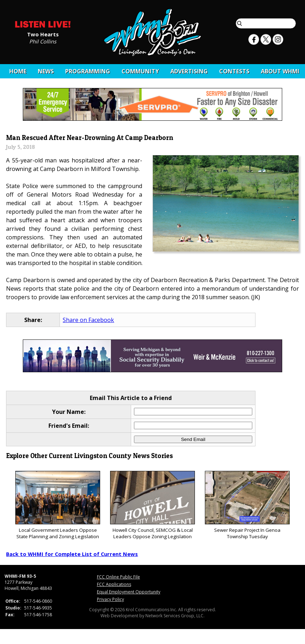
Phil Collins (43, 41)
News (46, 71)
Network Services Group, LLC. (175, 616)
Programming (88, 71)
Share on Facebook (88, 320)
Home (18, 71)
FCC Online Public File (118, 577)
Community (140, 71)
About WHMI (280, 71)
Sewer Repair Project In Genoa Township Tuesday (247, 505)
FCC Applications (114, 584)
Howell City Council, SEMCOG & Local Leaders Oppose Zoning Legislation (152, 505)
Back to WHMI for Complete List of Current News (72, 554)
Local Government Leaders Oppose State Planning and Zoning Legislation (58, 505)
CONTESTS (234, 71)
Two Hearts (43, 34)
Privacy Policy (110, 599)
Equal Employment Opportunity (129, 592)
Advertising (189, 71)
